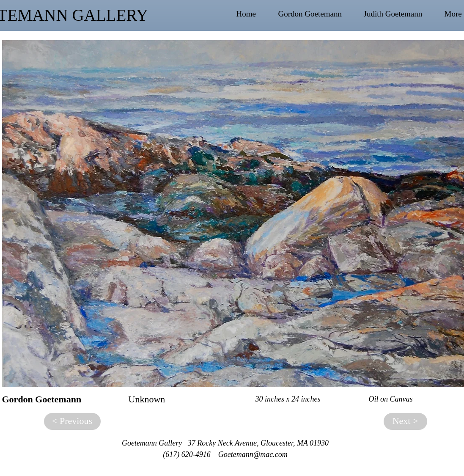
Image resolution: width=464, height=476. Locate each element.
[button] (317, 14)
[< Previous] (72, 421)
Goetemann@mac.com (253, 454)
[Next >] (405, 421)
